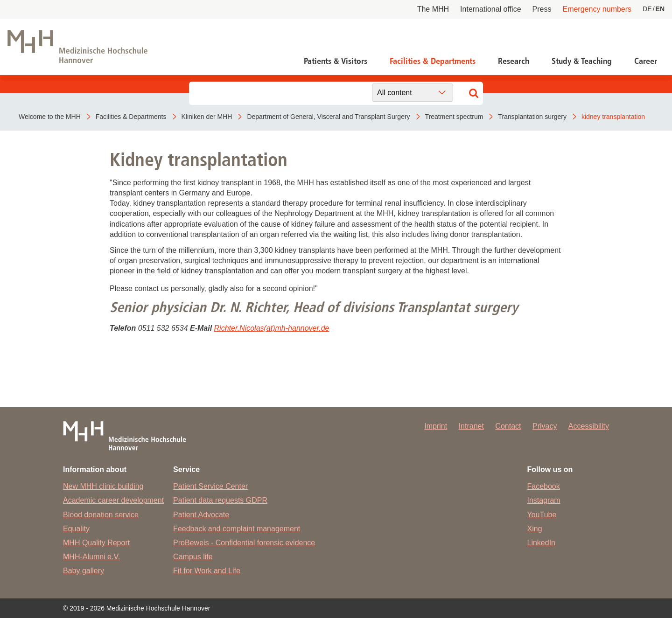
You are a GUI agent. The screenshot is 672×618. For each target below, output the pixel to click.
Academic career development (113, 500)
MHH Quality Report (96, 543)
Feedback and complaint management (237, 529)
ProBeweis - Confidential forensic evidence (244, 543)
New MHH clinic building (103, 486)
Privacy (545, 426)
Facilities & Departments (433, 61)
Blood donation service (101, 515)
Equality (76, 529)
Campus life (193, 557)
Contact (508, 426)
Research (514, 61)
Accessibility (589, 426)
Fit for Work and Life (207, 571)
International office (490, 9)
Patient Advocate (201, 515)
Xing (535, 529)
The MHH (433, 9)
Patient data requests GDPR (220, 500)
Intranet (471, 426)
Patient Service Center (210, 486)
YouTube (542, 515)
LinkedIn (542, 543)
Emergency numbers (597, 9)
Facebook (544, 486)
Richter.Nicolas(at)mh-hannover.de (272, 328)
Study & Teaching (582, 61)
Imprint (436, 426)
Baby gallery (84, 571)
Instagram (544, 500)
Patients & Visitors (336, 61)
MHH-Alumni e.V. (91, 557)
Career (646, 61)
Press (542, 9)
